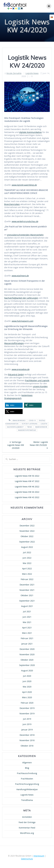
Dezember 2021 (27, 585)
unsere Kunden (40, 386)
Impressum (39, 856)
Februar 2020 (27, 703)
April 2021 (27, 628)
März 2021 (27, 633)
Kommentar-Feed (27, 828)
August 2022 (27, 547)
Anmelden (27, 817)
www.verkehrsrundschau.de (25, 221)
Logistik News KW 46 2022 (27, 487)
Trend (29, 427)
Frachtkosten (27, 779)
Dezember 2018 (27, 735)
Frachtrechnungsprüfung (27, 784)
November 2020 (27, 654)
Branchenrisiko (19, 420)
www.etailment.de (20, 276)
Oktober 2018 (27, 746)
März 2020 (27, 697)
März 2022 (27, 574)
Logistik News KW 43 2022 (27, 497)
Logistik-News (32, 73)
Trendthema (27, 800)
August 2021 (27, 606)
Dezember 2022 (27, 526)
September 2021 (27, 601)
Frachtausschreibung (27, 773)
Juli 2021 (27, 611)
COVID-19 (32, 420)
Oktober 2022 (27, 536)
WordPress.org (27, 833)
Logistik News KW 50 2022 (27, 476)
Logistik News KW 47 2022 (27, 481)
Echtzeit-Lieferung (30, 424)
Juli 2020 (27, 676)
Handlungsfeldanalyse (27, 789)
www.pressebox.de (20, 369)
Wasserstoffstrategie (14, 343)
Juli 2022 (27, 552)
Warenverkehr (41, 427)
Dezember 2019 (27, 708)
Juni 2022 (27, 558)
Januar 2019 (27, 730)
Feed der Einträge (27, 822)
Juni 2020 (27, 681)
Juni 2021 (27, 617)
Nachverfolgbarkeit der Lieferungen (21, 298)
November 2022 (27, 531)
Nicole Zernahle (14, 73)
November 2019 (27, 713)
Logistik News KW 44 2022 (27, 492)
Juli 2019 (27, 719)
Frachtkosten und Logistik (37, 380)
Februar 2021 (27, 638)
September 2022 (27, 542)
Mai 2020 (27, 687)
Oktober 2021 (27, 595)
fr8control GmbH (16, 375)
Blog (27, 768)
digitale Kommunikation (31, 132)
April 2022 (27, 569)
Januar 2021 (27, 644)
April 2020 (27, 692)
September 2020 (27, 665)
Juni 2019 (27, 724)
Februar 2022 (27, 579)
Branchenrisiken (12, 204)
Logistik (44, 424)
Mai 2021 (27, 622)
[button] (14, 405)
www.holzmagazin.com (22, 321)
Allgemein (27, 763)
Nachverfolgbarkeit (15, 427)
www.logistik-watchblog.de (24, 185)
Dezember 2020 (27, 649)
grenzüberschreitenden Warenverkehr (25, 235)
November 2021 (27, 590)
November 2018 (27, 740)
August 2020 (27, 671)
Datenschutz (27, 859)
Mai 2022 (27, 563)
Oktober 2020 (27, 660)
